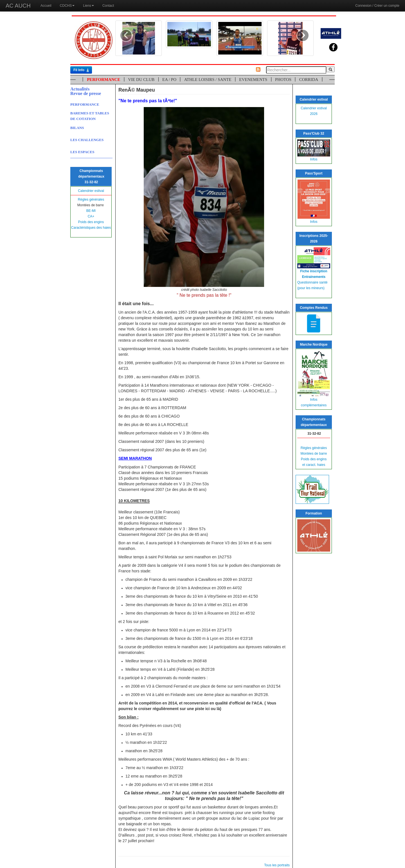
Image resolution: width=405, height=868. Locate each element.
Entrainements (314, 277)
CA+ (91, 216)
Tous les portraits (277, 865)
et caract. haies (314, 465)
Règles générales (91, 200)
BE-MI (91, 211)
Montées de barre (314, 454)
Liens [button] (88, 6)
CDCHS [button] (67, 6)
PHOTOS (283, 80)
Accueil (46, 6)
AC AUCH (18, 6)
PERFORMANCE (103, 80)
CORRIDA (309, 80)
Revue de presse (86, 93)
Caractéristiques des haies (91, 228)
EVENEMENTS (253, 80)
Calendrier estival (91, 191)
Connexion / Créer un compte (377, 6)
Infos (314, 159)
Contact (108, 6)
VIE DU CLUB (141, 80)
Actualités (80, 89)
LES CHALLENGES (87, 140)
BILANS (77, 128)
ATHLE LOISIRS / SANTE (208, 80)
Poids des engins (91, 222)
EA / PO (169, 80)
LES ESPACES (82, 152)
